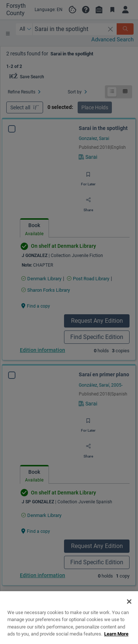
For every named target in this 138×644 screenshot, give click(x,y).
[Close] (129, 613)
